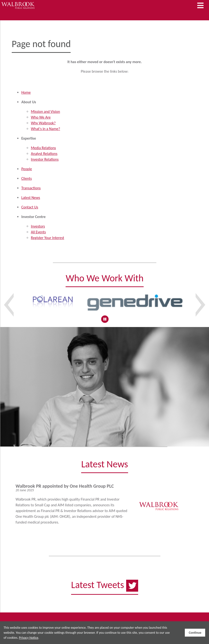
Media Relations (43, 148)
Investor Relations (45, 159)
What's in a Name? (45, 129)
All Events (38, 232)
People (27, 169)
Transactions (31, 188)
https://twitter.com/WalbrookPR (105, 590)
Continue (195, 633)
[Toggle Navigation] (200, 6)
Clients (27, 178)
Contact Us (30, 207)
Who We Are (41, 117)
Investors (38, 226)
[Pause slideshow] (105, 319)
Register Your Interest (48, 238)
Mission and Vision (45, 112)
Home (26, 92)
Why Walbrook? (43, 123)
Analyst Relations (44, 154)
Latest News (31, 198)
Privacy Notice (29, 638)
